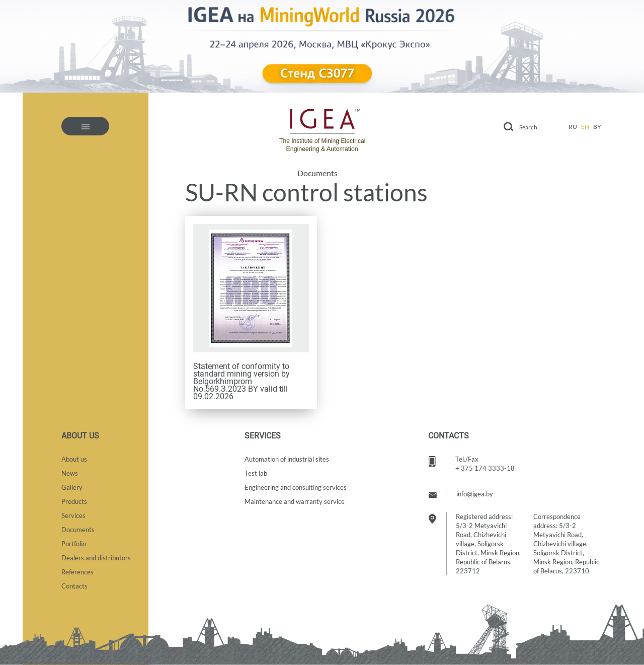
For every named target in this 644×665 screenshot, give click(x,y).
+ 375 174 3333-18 (485, 468)
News (70, 473)
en (585, 127)
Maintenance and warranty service (295, 501)
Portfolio (74, 544)
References (77, 572)
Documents (317, 173)
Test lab (256, 473)
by (597, 127)
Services (73, 515)
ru (573, 127)
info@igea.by (475, 494)
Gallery (72, 487)
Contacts (74, 586)
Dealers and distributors (96, 558)
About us (74, 459)
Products (74, 501)
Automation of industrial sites (287, 459)
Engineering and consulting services (296, 487)
